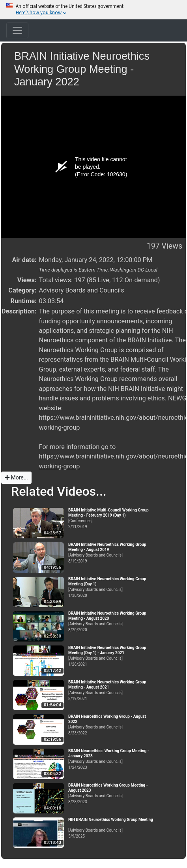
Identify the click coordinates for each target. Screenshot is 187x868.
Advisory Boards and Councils (82, 290)
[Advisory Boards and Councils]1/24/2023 (112, 759)
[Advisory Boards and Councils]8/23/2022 (112, 725)
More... (16, 477)
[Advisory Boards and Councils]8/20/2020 (112, 622)
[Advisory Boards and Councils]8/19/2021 (112, 690)
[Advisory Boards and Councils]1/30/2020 (112, 587)
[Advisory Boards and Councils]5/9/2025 (112, 828)
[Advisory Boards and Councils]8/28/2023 (112, 793)
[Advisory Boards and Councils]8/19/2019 (112, 553)
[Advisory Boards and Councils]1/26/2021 (112, 656)
